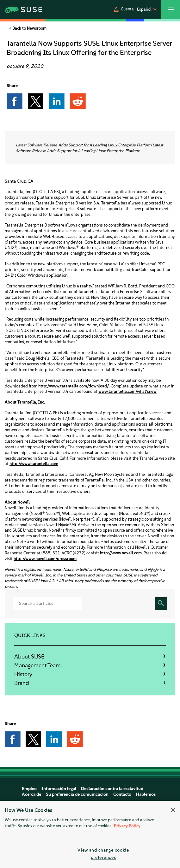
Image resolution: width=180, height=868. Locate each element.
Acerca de (31, 794)
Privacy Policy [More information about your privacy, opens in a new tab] (127, 826)
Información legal (59, 789)
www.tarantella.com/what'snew (127, 391)
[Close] (173, 810)
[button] (123, 9)
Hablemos (146, 794)
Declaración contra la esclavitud (112, 789)
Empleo (29, 789)
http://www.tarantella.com (34, 464)
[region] (90, 834)
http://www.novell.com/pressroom (45, 559)
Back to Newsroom (29, 28)
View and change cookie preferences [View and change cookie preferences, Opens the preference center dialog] (103, 854)
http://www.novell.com (121, 553)
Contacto (122, 794)
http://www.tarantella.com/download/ (74, 386)
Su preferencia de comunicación (77, 794)
